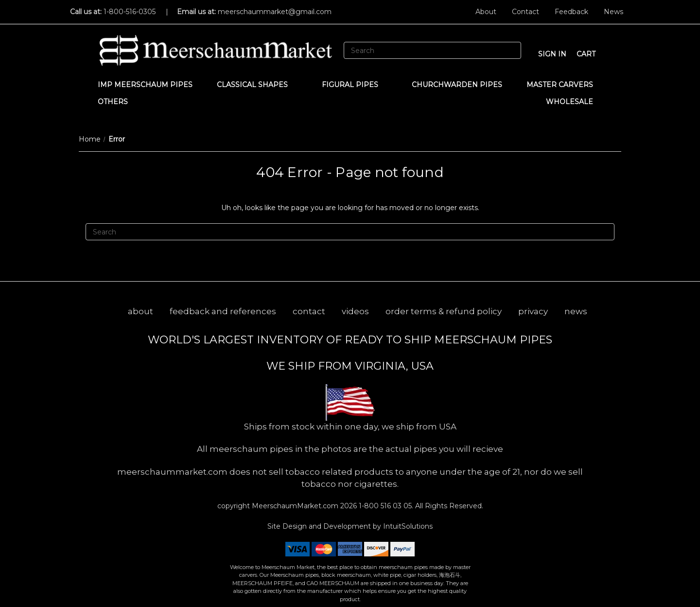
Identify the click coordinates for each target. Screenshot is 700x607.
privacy (533, 311)
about (140, 311)
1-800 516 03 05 (384, 506)
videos (355, 311)
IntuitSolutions (408, 526)
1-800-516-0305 (130, 12)
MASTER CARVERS (564, 85)
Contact (525, 12)
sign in (552, 54)
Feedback (571, 12)
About (486, 12)
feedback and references (223, 311)
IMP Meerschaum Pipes (145, 85)
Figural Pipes (355, 85)
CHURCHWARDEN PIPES (457, 85)
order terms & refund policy (444, 311)
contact (309, 311)
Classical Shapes (257, 85)
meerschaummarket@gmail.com (275, 12)
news (576, 311)
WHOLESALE (574, 102)
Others (117, 102)
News (613, 12)
